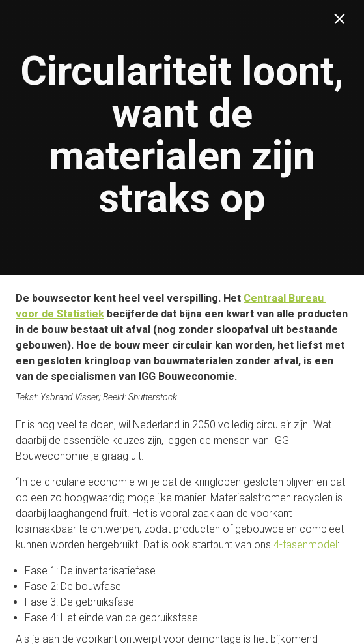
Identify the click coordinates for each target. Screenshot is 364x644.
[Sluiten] (342, 22)
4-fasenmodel (305, 545)
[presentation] (182, 138)
